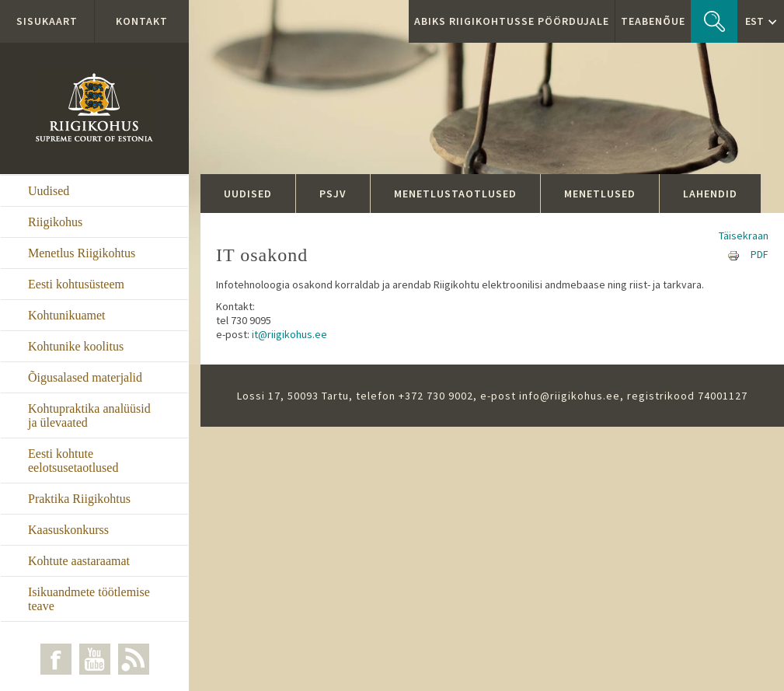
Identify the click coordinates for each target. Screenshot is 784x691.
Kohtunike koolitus (76, 346)
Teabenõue (653, 21)
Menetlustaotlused (455, 194)
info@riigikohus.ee (570, 396)
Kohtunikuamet (67, 315)
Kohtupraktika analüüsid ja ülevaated (89, 415)
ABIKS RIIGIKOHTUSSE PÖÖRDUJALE (512, 21)
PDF (760, 254)
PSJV (333, 194)
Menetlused (600, 194)
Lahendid (710, 194)
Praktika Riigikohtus (79, 499)
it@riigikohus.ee (289, 334)
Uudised (49, 191)
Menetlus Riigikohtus (82, 253)
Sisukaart (47, 21)
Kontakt (142, 21)
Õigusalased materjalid (85, 377)
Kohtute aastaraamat (79, 561)
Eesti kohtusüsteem (76, 284)
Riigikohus (55, 222)
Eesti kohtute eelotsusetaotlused (73, 461)
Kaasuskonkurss (68, 530)
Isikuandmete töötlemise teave (89, 599)
